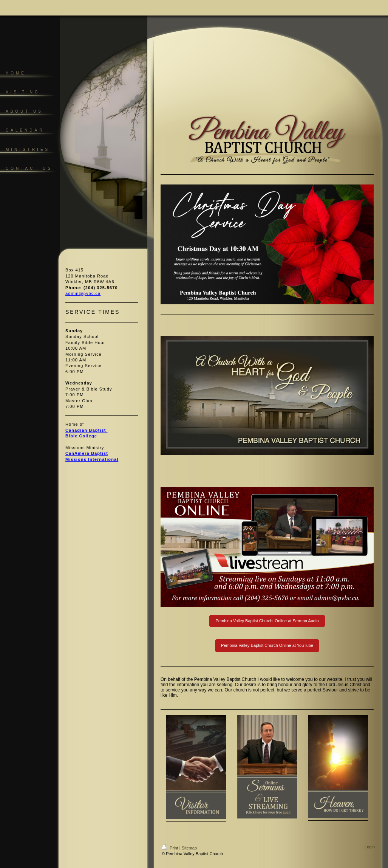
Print (171, 848)
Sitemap (189, 848)
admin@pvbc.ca (83, 293)
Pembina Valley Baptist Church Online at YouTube (267, 645)
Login (370, 847)
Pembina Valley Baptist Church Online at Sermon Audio (267, 621)
